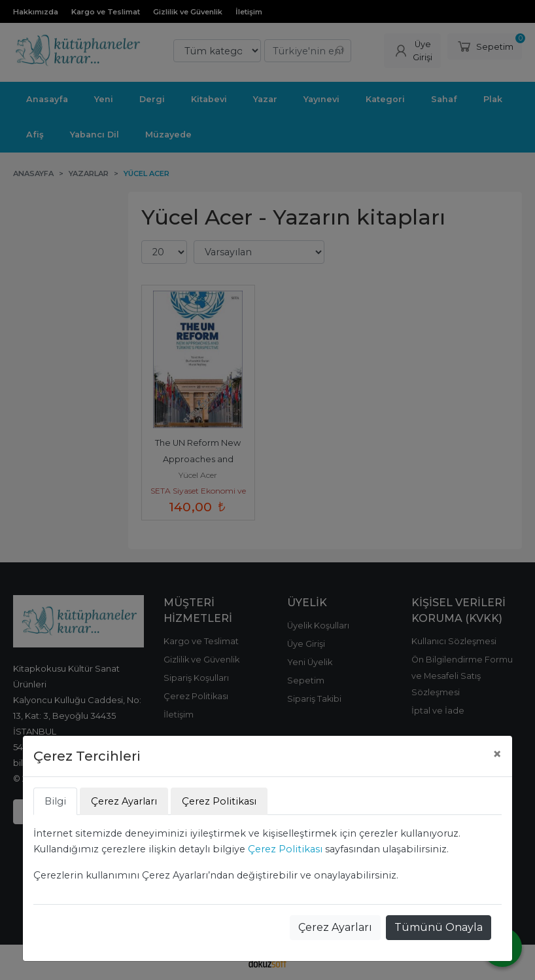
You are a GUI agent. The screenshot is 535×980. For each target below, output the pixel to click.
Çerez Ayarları (335, 927)
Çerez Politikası (285, 849)
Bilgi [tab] (55, 801)
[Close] (497, 754)
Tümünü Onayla (439, 927)
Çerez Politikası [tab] (219, 801)
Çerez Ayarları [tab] (124, 801)
